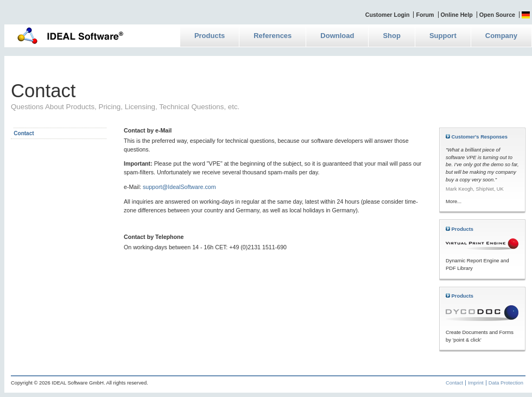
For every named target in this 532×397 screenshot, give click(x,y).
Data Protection (506, 383)
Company (501, 36)
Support (443, 36)
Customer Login (388, 15)
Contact (454, 383)
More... (454, 201)
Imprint (476, 383)
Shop (392, 36)
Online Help (457, 15)
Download (337, 36)
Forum (425, 15)
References (273, 36)
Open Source (497, 15)
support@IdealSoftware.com (179, 187)
